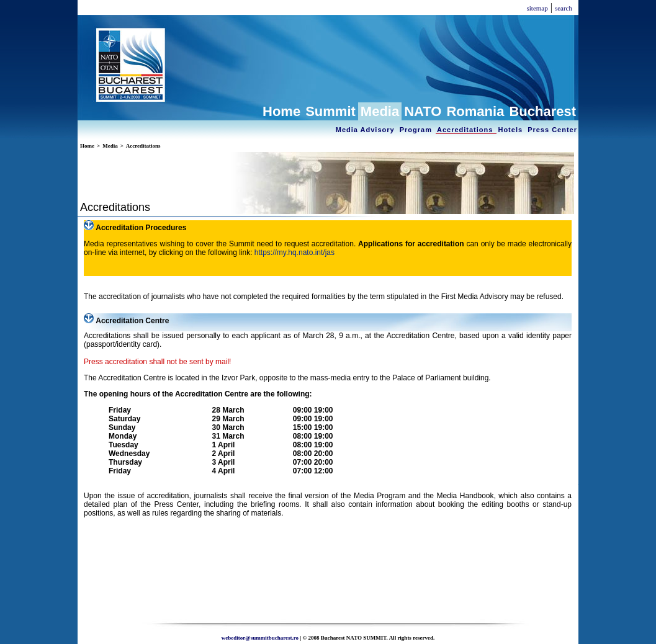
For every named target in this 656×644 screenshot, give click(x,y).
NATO (423, 111)
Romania (475, 111)
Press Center (552, 130)
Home (281, 111)
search (564, 8)
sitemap (537, 8)
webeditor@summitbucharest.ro (260, 638)
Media (380, 111)
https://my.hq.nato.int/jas (294, 253)
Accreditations (466, 130)
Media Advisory (366, 130)
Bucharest (542, 111)
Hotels (511, 130)
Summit (330, 111)
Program (417, 130)
